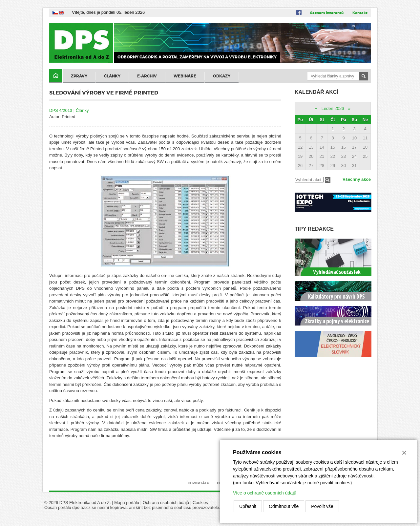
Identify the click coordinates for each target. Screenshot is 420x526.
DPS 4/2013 (61, 110)
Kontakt (360, 13)
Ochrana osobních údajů (166, 503)
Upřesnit (248, 506)
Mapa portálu (127, 503)
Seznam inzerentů (327, 13)
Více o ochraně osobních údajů (265, 493)
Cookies (200, 503)
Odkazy (222, 76)
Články (112, 76)
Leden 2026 (333, 108)
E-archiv (147, 76)
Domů (56, 76)
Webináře (185, 76)
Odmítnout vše (284, 506)
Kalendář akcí (316, 92)
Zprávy (79, 76)
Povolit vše (322, 506)
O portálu (199, 483)
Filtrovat (328, 180)
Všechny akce (357, 179)
